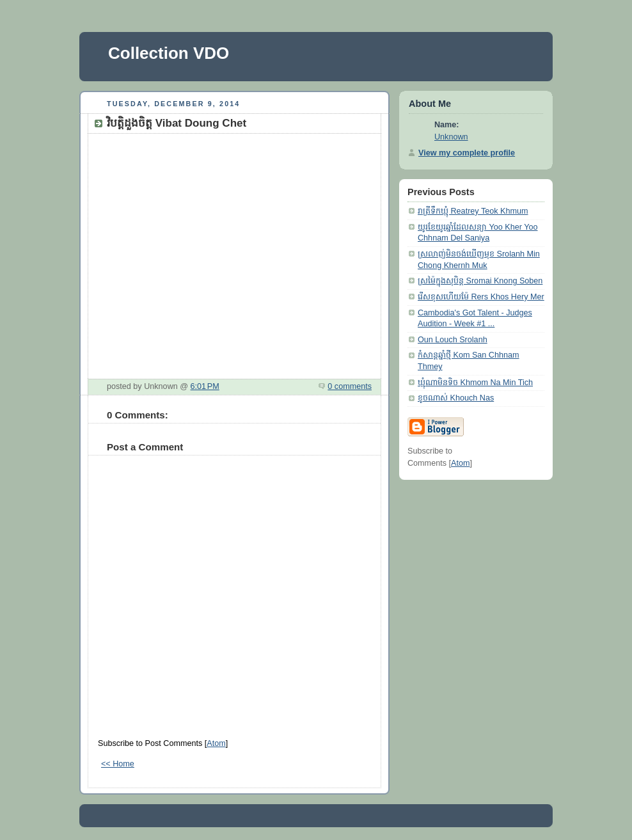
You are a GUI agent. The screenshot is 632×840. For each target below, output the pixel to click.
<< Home (118, 764)
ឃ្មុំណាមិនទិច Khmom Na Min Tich (475, 383)
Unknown (451, 137)
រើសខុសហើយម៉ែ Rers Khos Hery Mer (481, 297)
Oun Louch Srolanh (453, 340)
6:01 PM (205, 386)
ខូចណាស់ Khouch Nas (456, 398)
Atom (216, 743)
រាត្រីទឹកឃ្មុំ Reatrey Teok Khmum (473, 211)
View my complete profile (467, 153)
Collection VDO (169, 53)
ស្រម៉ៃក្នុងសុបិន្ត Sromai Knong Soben (480, 281)
